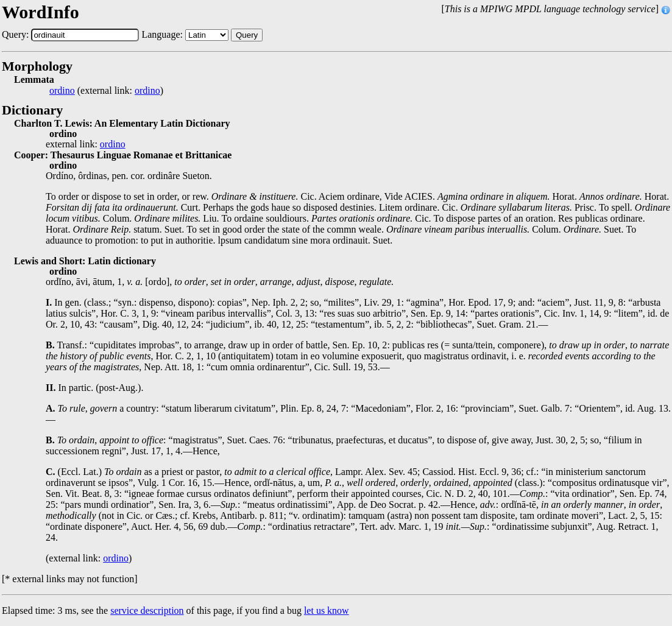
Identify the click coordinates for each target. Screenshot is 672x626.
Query (247, 35)
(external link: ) (106, 91)
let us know (327, 610)
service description (147, 610)
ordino (62, 91)
